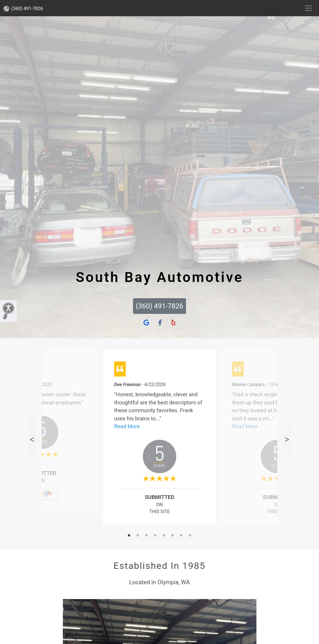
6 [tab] (173, 536)
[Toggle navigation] (309, 8)
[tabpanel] (159, 439)
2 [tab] (138, 536)
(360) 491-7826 (23, 9)
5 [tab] (164, 536)
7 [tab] (181, 536)
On (42, 483)
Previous (32, 439)
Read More (127, 426)
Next (287, 439)
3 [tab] (147, 536)
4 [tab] (155, 536)
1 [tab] (129, 536)
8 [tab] (190, 536)
